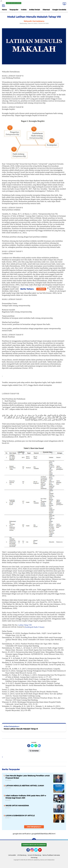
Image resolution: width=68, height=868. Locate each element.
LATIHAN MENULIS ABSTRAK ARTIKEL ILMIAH (25, 786)
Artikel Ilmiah (35, 10)
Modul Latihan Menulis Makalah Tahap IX (21, 729)
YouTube (41, 851)
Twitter (37, 851)
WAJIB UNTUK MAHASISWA (17, 806)
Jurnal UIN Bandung (34, 855)
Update (41, 289)
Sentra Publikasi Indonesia (51, 855)
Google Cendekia (59, 10)
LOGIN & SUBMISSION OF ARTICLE (20, 816)
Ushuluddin (12, 855)
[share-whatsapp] (36, 746)
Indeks (24, 10)
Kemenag (34, 858)
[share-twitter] (32, 746)
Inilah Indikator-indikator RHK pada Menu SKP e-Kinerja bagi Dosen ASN (26, 797)
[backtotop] (34, 840)
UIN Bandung (22, 855)
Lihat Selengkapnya (34, 827)
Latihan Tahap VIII (25, 625)
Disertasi (46, 10)
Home (4, 10)
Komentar (34, 751)
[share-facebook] (29, 746)
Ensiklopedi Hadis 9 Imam (34, 627)
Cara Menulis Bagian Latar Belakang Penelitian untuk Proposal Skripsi (28, 777)
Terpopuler (14, 10)
